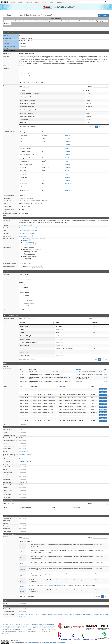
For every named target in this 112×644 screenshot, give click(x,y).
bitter (21, 552)
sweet (22, 581)
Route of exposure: (24, 274)
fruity (21, 564)
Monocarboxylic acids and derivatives (34, 239)
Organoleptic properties (102, 21)
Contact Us (60, 2)
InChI (42, 83)
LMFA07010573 (38, 268)
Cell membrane (30, 300)
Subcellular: (26, 295)
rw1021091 (23, 482)
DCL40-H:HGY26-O (25, 454)
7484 (21, 430)
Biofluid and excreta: (28, 303)
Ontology (37, 21)
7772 (21, 438)
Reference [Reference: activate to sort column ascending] (95, 323)
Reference (77, 507)
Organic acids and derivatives (28, 228)
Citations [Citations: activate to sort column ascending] (29, 541)
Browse (13, 2)
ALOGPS (67, 135)
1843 (21, 459)
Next (106, 127)
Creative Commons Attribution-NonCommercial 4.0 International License (45, 643)
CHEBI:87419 (37, 266)
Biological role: (23, 309)
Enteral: (25, 277)
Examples (44, 2)
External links (64, 21)
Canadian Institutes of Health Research (30, 624)
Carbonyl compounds (29, 244)
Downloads (29, 2)
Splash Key (79, 369)
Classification (30, 21)
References (7, 24)
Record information (9, 21)
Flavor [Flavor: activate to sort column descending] (21, 541)
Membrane (29, 298)
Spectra (58, 21)
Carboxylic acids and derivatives (29, 231)
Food (24, 285)
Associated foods (73, 21)
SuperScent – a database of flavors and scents (52, 586)
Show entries (26, 86)
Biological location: (24, 293)
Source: (21, 282)
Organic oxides (28, 241)
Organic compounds (25, 225)
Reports (37, 2)
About (52, 2)
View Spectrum (103, 389)
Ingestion (29, 280)
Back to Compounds (104, 15)
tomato (22, 586)
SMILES (37, 83)
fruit (21, 558)
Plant (28, 290)
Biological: (25, 287)
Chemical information (20, 21)
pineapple (23, 569)
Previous (92, 127)
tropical (22, 591)
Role (4, 309)
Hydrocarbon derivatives (30, 242)
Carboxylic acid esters (26, 236)
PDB (32, 83)
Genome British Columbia (31, 630)
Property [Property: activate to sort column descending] (22, 323)
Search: (98, 86)
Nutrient (25, 312)
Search (21, 2)
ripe (21, 575)
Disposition (6, 274)
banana (22, 546)
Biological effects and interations (87, 21)
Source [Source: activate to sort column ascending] (88, 90)
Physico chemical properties (47, 21)
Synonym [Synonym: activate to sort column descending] (22, 90)
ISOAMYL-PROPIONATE (27, 461)
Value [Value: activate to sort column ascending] (57, 323)
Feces (28, 306)
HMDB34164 (23, 451)
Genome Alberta (16, 630)
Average (54, 507)
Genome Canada (7, 630)
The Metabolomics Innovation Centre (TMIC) (24, 626)
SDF (28, 83)
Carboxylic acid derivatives (27, 233)
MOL (24, 83)
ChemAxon (68, 142)
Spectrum (106, 372)
